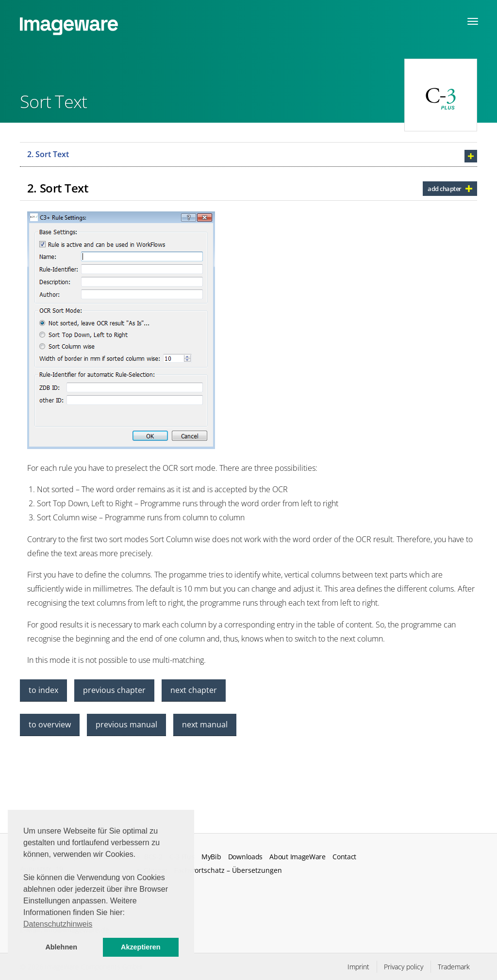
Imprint (358, 967)
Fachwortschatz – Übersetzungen (228, 870)
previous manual (126, 724)
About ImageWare (297, 857)
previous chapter (114, 690)
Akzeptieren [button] (141, 947)
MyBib (211, 857)
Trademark (454, 967)
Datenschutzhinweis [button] (58, 924)
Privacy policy (404, 967)
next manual (205, 724)
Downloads (245, 857)
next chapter (194, 690)
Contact (344, 857)
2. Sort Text (48, 154)
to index (43, 690)
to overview (50, 724)
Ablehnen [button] (61, 947)
